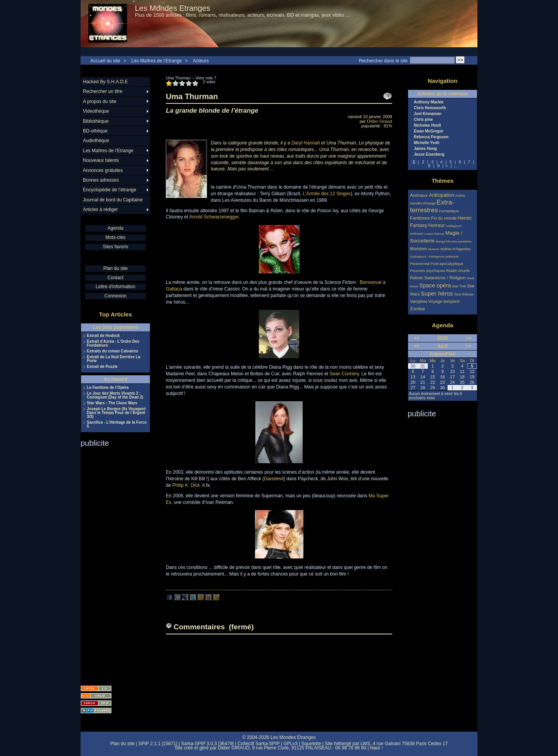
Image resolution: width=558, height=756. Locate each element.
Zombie (418, 308)
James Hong (425, 149)
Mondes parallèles (459, 241)
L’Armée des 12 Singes (326, 194)
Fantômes (420, 218)
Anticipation (442, 195)
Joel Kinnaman (428, 114)
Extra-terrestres (432, 206)
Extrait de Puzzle (102, 367)
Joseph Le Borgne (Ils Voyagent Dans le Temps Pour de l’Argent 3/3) (116, 413)
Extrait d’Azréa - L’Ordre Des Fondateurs (113, 344)
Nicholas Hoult (427, 125)
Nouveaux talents (101, 160)
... (455, 166)
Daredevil (274, 479)
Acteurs (201, 61)
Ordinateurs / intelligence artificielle (434, 257)
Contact (115, 278)
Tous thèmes (464, 294)
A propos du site (100, 101)
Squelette (311, 744)
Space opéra (435, 285)
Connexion (115, 296)
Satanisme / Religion (445, 277)
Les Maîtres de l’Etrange (157, 61)
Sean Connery (344, 374)
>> (468, 338)
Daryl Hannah (306, 143)
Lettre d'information (115, 287)
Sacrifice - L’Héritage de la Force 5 (117, 424)
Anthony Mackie (429, 102)
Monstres (418, 249)
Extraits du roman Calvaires (112, 351)
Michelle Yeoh (427, 143)
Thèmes (443, 181)
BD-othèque (95, 131)
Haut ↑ (377, 748)
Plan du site (116, 268)
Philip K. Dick (186, 485)
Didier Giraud (380, 121)
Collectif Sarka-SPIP (259, 744)
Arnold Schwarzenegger (214, 217)
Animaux (419, 195)
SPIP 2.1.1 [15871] (158, 744)
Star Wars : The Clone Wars (112, 403)
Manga (440, 241)
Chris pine (423, 120)
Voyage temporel (444, 301)
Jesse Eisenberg (429, 155)
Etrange (430, 203)
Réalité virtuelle (458, 271)
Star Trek (459, 286)
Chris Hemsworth (430, 108)
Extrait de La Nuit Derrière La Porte (114, 359)
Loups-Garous (434, 234)
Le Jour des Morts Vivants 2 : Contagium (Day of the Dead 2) (115, 395)
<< (417, 338)
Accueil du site (105, 61)
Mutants (434, 249)
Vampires (419, 301)
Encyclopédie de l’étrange (109, 190)
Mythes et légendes (455, 249)
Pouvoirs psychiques (428, 271)
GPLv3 (290, 744)
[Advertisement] (112, 564)
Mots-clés (115, 237)
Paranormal (420, 264)
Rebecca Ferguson (431, 137)
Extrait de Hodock (103, 336)
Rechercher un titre (103, 91)
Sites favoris (115, 247)
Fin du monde (444, 218)
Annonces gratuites (103, 170)
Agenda (115, 228)
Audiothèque (96, 141)
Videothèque (96, 111)
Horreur (437, 225)
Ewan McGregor (429, 131)
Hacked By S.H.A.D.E (105, 82)
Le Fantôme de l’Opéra (108, 388)
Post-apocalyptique (447, 264)
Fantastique (449, 211)
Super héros (437, 293)
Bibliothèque (96, 121)
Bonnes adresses (101, 180)
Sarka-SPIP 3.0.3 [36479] (207, 744)
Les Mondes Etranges (173, 8)
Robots (417, 278)
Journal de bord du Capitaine (113, 200)
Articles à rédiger (100, 210)
